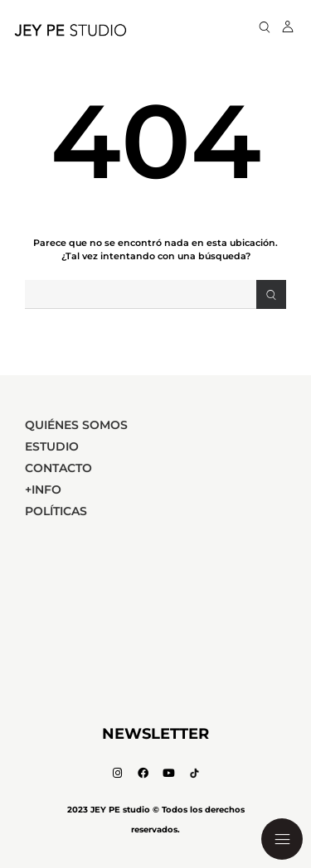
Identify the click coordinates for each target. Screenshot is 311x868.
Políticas (56, 511)
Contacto (58, 468)
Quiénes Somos (76, 425)
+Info (43, 489)
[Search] (271, 294)
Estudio (52, 446)
